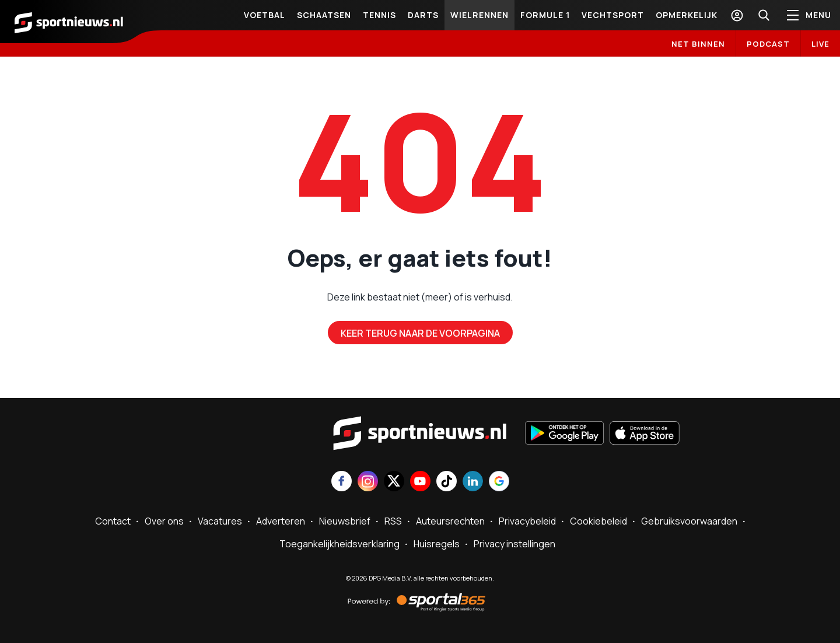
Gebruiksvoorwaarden (689, 521)
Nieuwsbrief (345, 521)
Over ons (164, 521)
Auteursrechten (450, 521)
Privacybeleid (527, 521)
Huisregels (437, 544)
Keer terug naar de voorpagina (420, 333)
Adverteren (281, 521)
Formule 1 (545, 15)
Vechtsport (613, 15)
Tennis (379, 15)
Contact (113, 521)
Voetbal (265, 15)
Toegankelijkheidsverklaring (339, 544)
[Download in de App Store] (645, 434)
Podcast (768, 44)
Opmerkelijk (687, 15)
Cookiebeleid (598, 521)
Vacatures (220, 521)
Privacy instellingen (514, 544)
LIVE (820, 44)
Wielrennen (480, 15)
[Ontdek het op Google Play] (564, 434)
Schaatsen (324, 15)
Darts (423, 15)
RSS (393, 521)
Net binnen (698, 44)
